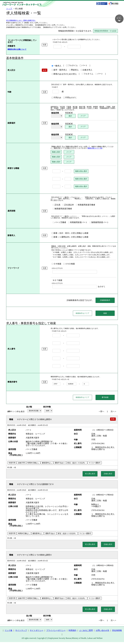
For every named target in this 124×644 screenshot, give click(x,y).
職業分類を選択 (81, 171)
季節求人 (74, 70)
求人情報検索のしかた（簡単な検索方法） (21, 21)
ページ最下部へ (119, 19)
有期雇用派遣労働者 (85, 205)
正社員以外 (68, 205)
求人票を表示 (90, 476)
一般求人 (56, 66)
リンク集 (8, 632)
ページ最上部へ (119, 636)
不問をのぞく (70, 98)
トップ (9, 9)
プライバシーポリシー (56, 632)
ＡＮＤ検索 (69, 264)
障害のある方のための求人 (64, 74)
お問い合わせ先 (102, 632)
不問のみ (56, 98)
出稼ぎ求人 (86, 70)
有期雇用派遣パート (78, 222)
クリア (84, 116)
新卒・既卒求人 (59, 70)
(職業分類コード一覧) (95, 148)
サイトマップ (21, 632)
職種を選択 (56, 152)
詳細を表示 (108, 476)
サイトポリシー (37, 632)
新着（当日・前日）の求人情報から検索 (70, 233)
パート (84, 66)
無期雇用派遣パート (99, 222)
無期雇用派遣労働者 (62, 209)
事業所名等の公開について (17, 49)
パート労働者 (59, 222)
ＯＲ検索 (56, 264)
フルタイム (72, 66)
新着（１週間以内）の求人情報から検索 (70, 237)
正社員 (56, 205)
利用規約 (72, 632)
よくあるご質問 (86, 632)
